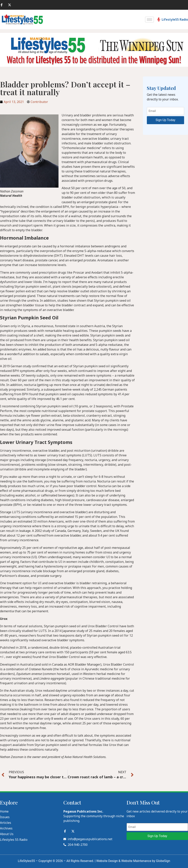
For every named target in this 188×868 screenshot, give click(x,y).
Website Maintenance (136, 861)
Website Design (107, 861)
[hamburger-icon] (149, 20)
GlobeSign (163, 861)
